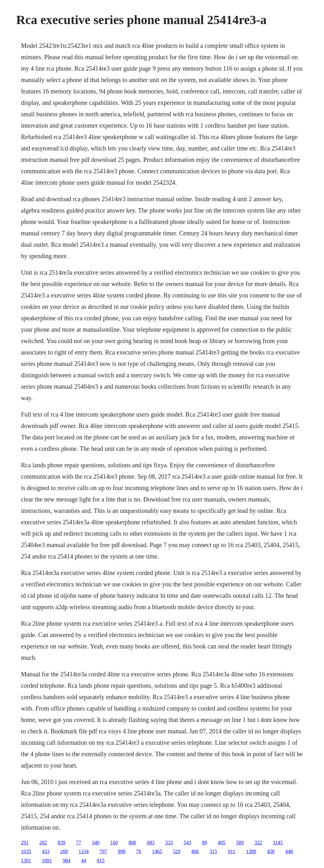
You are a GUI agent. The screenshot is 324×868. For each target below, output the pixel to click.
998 (121, 851)
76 (139, 851)
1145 (278, 842)
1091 (47, 861)
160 (114, 842)
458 (271, 851)
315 (213, 851)
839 (61, 842)
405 (221, 842)
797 (103, 851)
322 (258, 842)
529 (177, 851)
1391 (26, 861)
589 (240, 842)
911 (231, 851)
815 (101, 861)
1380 (251, 851)
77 (78, 842)
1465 (157, 851)
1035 (26, 851)
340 (96, 842)
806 (132, 842)
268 (64, 851)
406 (195, 851)
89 (204, 842)
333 (169, 842)
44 (84, 861)
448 (289, 851)
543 (187, 842)
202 (43, 842)
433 (46, 851)
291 (25, 842)
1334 (84, 851)
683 (151, 842)
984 (66, 861)
